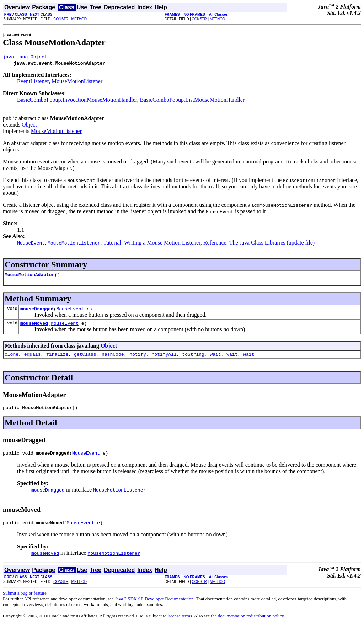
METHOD (79, 19)
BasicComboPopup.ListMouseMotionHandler (192, 101)
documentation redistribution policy (251, 624)
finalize (57, 359)
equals (33, 359)
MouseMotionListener (77, 82)
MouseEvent (70, 312)
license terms (180, 624)
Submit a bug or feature (25, 602)
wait (215, 359)
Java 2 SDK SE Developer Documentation (154, 607)
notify (138, 359)
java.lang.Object (25, 58)
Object (29, 126)
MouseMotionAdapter (30, 277)
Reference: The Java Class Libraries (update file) (259, 244)
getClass (85, 359)
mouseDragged (37, 312)
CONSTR (61, 19)
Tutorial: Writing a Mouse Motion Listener (152, 244)
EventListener (33, 82)
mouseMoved (34, 327)
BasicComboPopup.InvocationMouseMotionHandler (77, 101)
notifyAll (164, 359)
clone (12, 359)
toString (193, 359)
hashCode (113, 359)
